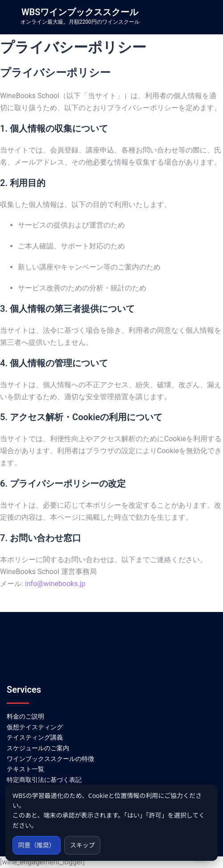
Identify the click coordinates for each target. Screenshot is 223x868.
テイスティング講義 (35, 737)
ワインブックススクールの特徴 (50, 759)
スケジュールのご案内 (38, 748)
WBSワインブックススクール (80, 12)
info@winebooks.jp (55, 584)
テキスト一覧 (25, 769)
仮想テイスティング (35, 727)
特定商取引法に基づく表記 (44, 780)
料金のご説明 (25, 716)
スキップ (83, 845)
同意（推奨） (37, 845)
